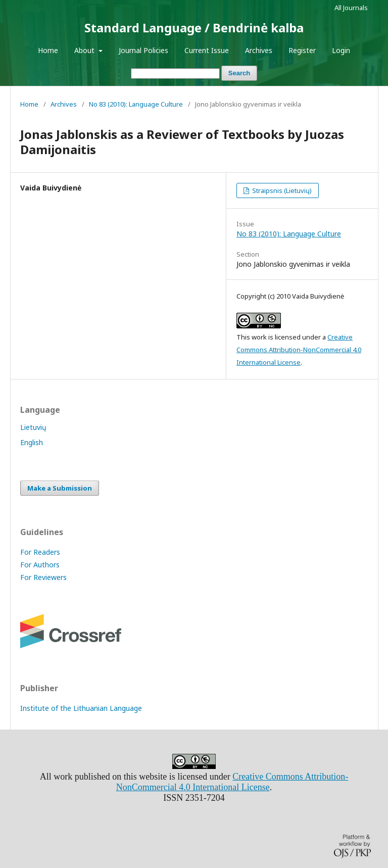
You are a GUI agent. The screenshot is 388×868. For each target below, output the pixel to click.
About (85, 50)
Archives (259, 50)
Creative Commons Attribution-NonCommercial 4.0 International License (299, 350)
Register (302, 50)
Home (48, 50)
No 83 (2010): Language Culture (136, 104)
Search (239, 73)
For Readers (40, 552)
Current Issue (207, 50)
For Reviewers (43, 577)
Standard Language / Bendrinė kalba (194, 28)
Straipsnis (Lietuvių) (281, 190)
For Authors (40, 565)
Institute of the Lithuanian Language (81, 708)
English (32, 442)
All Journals (351, 8)
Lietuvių (33, 427)
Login (341, 50)
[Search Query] (175, 74)
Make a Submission (60, 488)
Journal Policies (143, 50)
